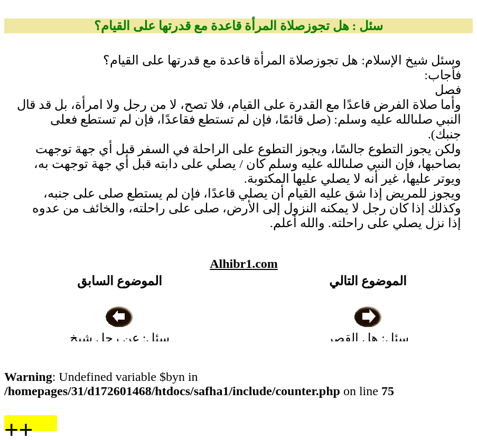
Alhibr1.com (244, 264)
